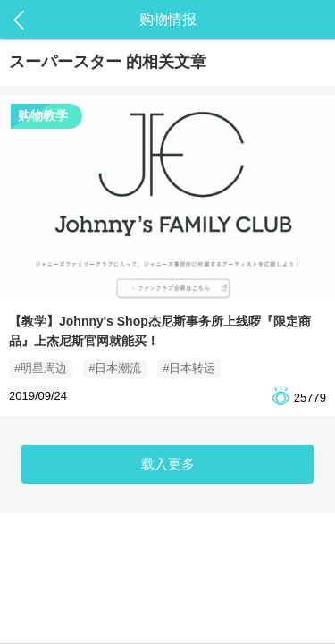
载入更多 (168, 464)
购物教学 (43, 115)
